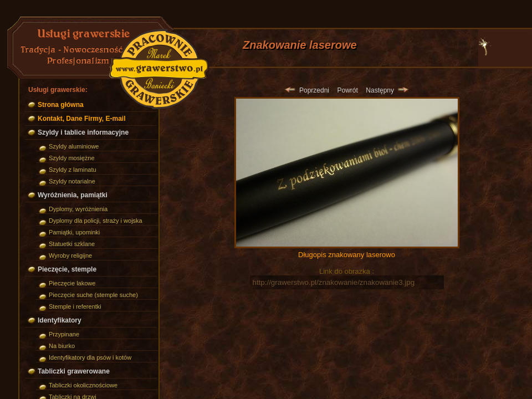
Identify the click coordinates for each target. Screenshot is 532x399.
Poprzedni (307, 90)
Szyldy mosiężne (72, 158)
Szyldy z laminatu (73, 170)
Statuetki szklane (72, 244)
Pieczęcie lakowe (72, 283)
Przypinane (64, 334)
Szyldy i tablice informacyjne (83, 132)
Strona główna (61, 105)
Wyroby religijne (70, 255)
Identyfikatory (60, 320)
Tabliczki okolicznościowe (83, 385)
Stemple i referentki (75, 306)
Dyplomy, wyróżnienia (78, 209)
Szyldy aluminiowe (74, 146)
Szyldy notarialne (72, 181)
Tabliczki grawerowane (74, 371)
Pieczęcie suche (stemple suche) (93, 295)
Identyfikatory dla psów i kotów (90, 357)
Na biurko (62, 346)
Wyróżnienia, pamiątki (73, 195)
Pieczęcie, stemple (67, 269)
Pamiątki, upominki (74, 232)
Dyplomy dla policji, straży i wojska (96, 221)
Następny (387, 90)
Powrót (347, 90)
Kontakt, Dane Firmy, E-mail (81, 119)
